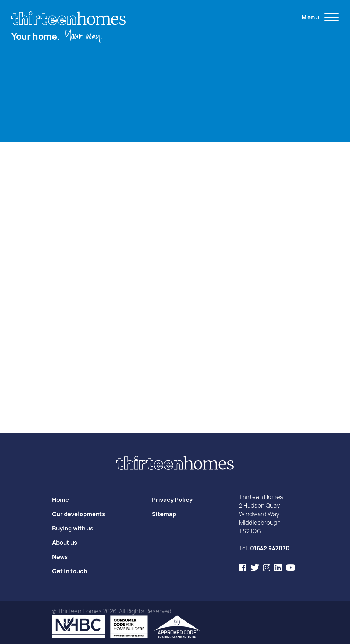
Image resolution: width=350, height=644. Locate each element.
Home (61, 500)
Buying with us (73, 528)
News (60, 557)
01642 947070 (270, 548)
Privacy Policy (172, 500)
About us (65, 543)
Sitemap (164, 514)
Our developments (79, 514)
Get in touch (70, 571)
